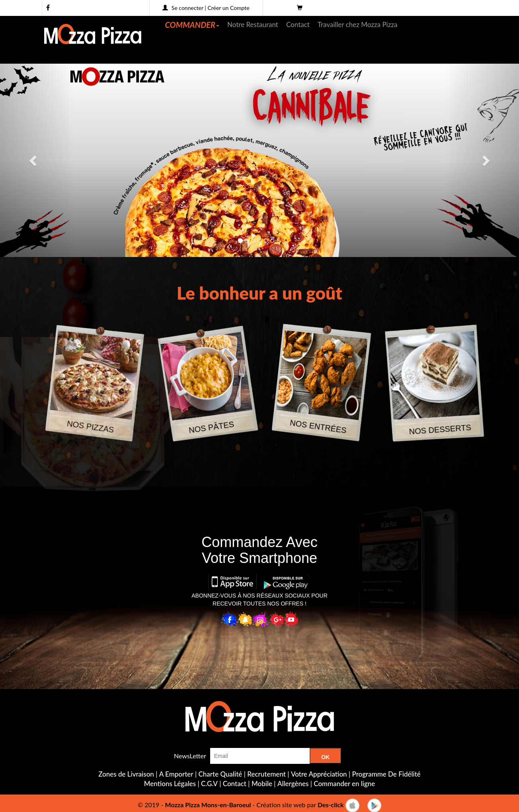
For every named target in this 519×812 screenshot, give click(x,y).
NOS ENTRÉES (318, 427)
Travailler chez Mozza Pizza (358, 24)
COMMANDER (192, 25)
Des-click (331, 805)
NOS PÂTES (211, 427)
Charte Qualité (220, 774)
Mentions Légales (170, 784)
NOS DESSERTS (440, 429)
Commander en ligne (344, 784)
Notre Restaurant (253, 24)
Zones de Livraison (126, 774)
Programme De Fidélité (386, 774)
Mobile (262, 784)
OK (325, 757)
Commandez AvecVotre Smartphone (259, 550)
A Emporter (176, 774)
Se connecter (187, 8)
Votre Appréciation (319, 774)
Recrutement (266, 774)
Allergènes (293, 784)
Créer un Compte (228, 8)
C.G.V (209, 784)
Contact (298, 24)
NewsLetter (190, 756)
